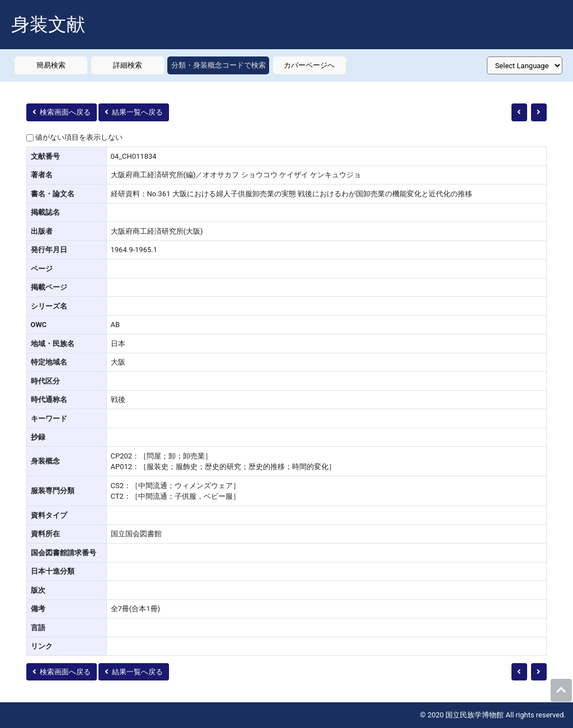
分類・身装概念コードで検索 (219, 65)
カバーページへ (309, 65)
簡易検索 (51, 65)
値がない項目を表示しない (79, 137)
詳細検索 (128, 65)
